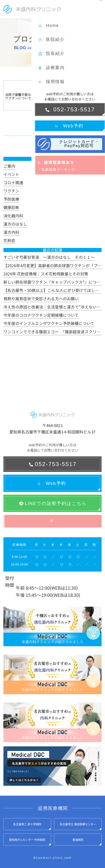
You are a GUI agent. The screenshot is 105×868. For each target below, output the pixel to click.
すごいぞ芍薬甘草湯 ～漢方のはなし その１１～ (49, 257)
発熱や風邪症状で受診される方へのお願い (41, 299)
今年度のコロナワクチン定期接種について (41, 315)
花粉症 (9, 240)
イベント (11, 174)
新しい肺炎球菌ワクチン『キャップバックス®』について (54, 282)
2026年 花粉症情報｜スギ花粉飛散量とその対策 (46, 274)
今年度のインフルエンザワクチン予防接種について (49, 323)
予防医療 (11, 199)
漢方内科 (11, 232)
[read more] (55, 126)
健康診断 (11, 207)
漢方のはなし (15, 224)
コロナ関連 (13, 183)
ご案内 (9, 166)
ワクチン (11, 191)
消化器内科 (13, 216)
